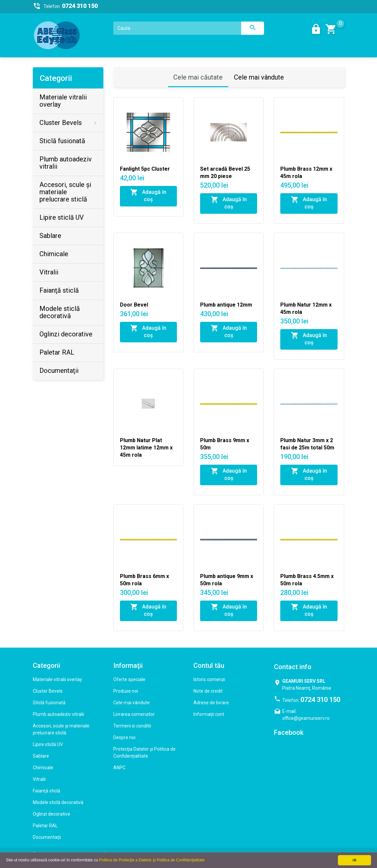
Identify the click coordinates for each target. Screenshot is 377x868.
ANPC (119, 768)
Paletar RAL (45, 826)
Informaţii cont (209, 714)
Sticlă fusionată (49, 703)
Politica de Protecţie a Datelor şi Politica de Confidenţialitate (152, 860)
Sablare (41, 756)
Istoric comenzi (209, 679)
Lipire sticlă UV (48, 744)
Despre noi (124, 737)
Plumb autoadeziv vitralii (58, 714)
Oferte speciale (129, 679)
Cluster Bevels (48, 691)
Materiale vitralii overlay (57, 679)
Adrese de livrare (211, 703)
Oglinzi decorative (52, 814)
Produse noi (126, 691)
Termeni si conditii (132, 726)
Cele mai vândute (259, 77)
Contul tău (209, 665)
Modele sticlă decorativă (58, 802)
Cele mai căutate (198, 77)
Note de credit (208, 691)
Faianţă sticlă (47, 791)
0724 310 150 (320, 700)
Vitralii (39, 779)
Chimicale (43, 768)
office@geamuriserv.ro (306, 718)
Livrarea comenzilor (134, 714)
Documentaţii (47, 837)
